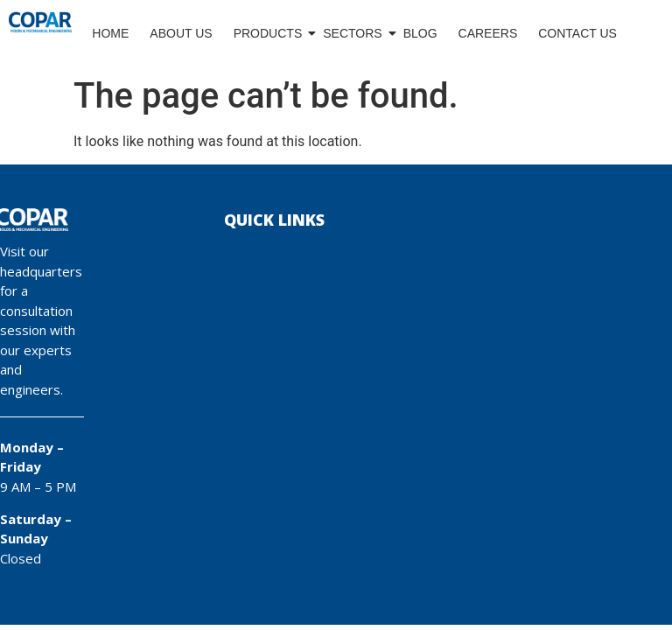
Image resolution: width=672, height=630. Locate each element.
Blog (420, 33)
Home (110, 33)
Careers (488, 33)
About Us (181, 33)
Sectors (353, 33)
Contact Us (577, 33)
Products (269, 33)
